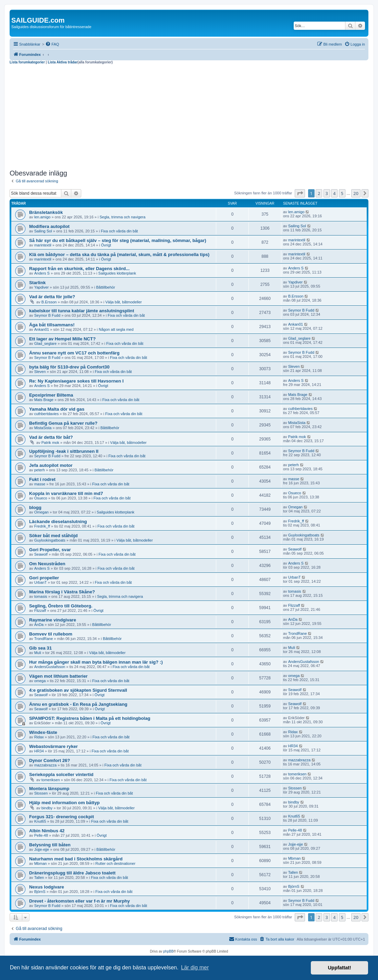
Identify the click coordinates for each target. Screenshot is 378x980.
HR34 (39, 751)
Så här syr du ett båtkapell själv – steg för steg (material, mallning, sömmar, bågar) (118, 240)
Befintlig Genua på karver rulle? (63, 423)
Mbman (41, 863)
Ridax (39, 737)
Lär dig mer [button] (195, 967)
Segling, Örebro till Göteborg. (61, 606)
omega (40, 681)
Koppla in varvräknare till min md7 (66, 493)
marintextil (43, 245)
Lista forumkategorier (27, 62)
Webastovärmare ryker (53, 746)
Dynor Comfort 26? (50, 760)
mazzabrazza (45, 765)
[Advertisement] (189, 116)
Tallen (39, 878)
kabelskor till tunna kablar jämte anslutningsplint (82, 311)
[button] (300, 193)
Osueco (41, 498)
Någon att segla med (116, 329)
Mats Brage (44, 400)
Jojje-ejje (42, 849)
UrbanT (41, 582)
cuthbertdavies (47, 414)
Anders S (42, 273)
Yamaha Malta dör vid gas (57, 409)
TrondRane (44, 639)
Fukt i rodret (42, 479)
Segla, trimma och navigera (123, 217)
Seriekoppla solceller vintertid (61, 775)
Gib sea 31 (40, 648)
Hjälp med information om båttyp (64, 803)
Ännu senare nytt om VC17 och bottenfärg (74, 353)
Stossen (41, 793)
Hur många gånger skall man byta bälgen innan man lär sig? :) (96, 662)
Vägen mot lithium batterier (58, 676)
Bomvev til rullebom (51, 634)
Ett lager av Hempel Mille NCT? (62, 339)
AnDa (39, 625)
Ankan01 (42, 329)
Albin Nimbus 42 (47, 831)
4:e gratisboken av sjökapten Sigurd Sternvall (78, 690)
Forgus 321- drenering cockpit (62, 817)
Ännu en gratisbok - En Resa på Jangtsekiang (78, 704)
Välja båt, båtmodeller (123, 302)
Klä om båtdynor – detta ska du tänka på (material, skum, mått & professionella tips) (119, 255)
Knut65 (40, 821)
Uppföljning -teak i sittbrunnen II (64, 451)
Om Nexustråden (47, 564)
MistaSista (43, 428)
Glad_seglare (45, 343)
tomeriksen (51, 780)
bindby (47, 808)
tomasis (41, 596)
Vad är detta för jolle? (52, 297)
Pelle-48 (41, 835)
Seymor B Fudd (47, 315)
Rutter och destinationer (115, 863)
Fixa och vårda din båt (119, 231)
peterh (40, 470)
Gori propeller (44, 578)
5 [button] (342, 193)
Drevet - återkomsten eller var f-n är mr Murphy (80, 901)
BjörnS (40, 892)
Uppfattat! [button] (340, 968)
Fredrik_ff (42, 526)
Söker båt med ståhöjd (53, 536)
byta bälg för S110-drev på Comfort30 (69, 367)
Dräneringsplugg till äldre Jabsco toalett (72, 873)
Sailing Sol (43, 231)
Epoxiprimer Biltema (51, 395)
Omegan (41, 512)
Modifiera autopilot (49, 226)
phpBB (168, 951)
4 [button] (334, 193)
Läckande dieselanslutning (58, 522)
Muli (38, 653)
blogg (35, 507)
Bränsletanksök (46, 212)
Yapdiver (42, 287)
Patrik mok (50, 443)
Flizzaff (40, 610)
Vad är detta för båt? (51, 437)
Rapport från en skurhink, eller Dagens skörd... (79, 269)
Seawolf (41, 554)
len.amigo (42, 217)
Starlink (37, 283)
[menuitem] (52, 44)
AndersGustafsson (50, 667)
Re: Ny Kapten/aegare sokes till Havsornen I (76, 381)
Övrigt (106, 245)
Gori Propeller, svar (50, 550)
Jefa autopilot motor (51, 465)
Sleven (40, 372)
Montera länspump (49, 789)
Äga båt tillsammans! (52, 325)
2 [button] (319, 193)
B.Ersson (49, 302)
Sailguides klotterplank (117, 273)
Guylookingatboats (50, 540)
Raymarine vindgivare (53, 620)
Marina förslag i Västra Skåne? (62, 592)
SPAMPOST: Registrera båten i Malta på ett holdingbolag (90, 718)
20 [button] (356, 193)
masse (40, 484)
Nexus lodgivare (47, 887)
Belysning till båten (50, 845)
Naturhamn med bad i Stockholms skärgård (76, 859)
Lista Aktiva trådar (63, 62)
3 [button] (327, 193)
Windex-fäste (43, 732)
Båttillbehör (106, 287)
